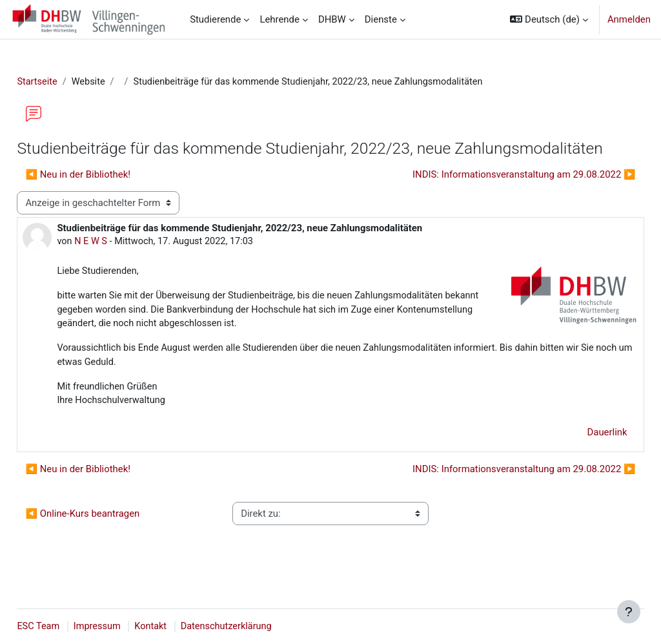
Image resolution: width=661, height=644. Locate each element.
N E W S (121, 262)
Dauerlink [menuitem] (578, 455)
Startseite (66, 82)
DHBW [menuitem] (332, 19)
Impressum (127, 627)
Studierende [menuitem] (215, 19)
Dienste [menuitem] (381, 19)
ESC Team (68, 627)
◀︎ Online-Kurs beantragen (111, 537)
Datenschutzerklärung (260, 627)
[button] (549, 19)
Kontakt (182, 627)
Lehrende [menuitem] (280, 19)
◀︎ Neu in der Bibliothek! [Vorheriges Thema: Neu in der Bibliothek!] (107, 194)
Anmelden (629, 19)
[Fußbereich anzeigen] (629, 612)
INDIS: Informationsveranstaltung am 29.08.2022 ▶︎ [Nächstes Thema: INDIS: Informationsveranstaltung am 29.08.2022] (495, 194)
